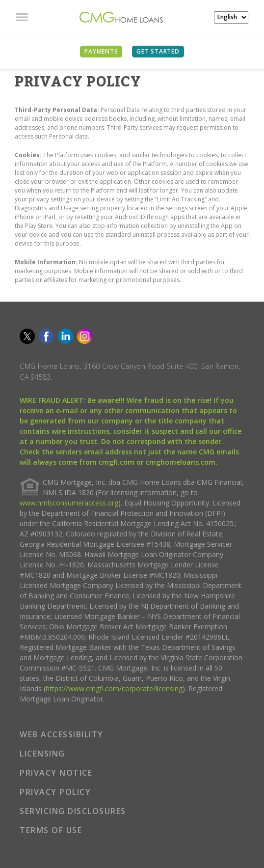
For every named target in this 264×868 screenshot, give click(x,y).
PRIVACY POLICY (55, 792)
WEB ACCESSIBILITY (62, 734)
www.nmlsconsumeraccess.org (69, 503)
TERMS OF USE (51, 830)
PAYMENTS (101, 51)
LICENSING (42, 754)
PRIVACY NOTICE (56, 773)
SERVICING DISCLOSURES (73, 811)
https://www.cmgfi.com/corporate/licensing (114, 688)
